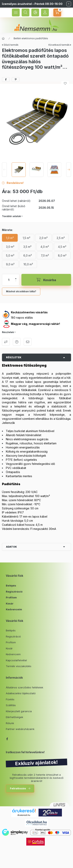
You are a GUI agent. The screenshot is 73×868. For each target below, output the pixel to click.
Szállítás (11, 705)
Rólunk (10, 723)
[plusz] (16, 279)
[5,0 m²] (10, 255)
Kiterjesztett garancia (19, 711)
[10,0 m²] (28, 264)
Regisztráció (14, 592)
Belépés (11, 585)
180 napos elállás (22, 318)
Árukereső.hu (24, 815)
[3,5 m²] (27, 247)
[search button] (26, 12)
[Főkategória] (3, 38)
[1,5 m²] (26, 238)
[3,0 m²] (10, 247)
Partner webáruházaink (20, 729)
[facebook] (6, 79)
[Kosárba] (46, 280)
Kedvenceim (14, 609)
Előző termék (11, 45)
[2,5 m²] (61, 238)
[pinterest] (16, 79)
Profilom (11, 597)
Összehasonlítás (6, 342)
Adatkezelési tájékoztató (21, 693)
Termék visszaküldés (19, 666)
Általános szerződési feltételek (25, 687)
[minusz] (16, 281)
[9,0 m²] (10, 264)
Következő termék (59, 45)
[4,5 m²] (62, 247)
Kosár (10, 603)
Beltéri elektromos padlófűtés (31, 38)
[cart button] (57, 12)
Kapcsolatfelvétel (16, 660)
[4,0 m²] (45, 247)
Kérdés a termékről (17, 342)
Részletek (8, 332)
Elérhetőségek (15, 717)
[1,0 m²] (10, 238)
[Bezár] (69, 4)
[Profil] (45, 12)
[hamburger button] (16, 12)
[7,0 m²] (45, 255)
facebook (7, 739)
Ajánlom (28, 342)
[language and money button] (35, 12)
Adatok (11, 547)
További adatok (11, 216)
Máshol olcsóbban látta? (21, 291)
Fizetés (10, 699)
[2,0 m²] (43, 238)
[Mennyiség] (9, 280)
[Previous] (4, 170)
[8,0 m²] (62, 255)
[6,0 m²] (28, 255)
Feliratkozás (18, 788)
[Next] (69, 170)
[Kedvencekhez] (65, 83)
